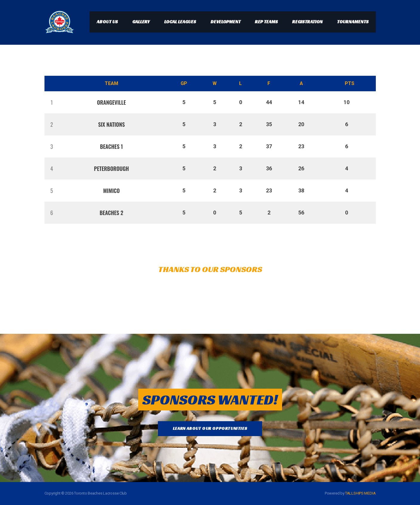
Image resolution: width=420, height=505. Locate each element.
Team (111, 83)
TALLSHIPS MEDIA (360, 493)
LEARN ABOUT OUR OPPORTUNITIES (210, 428)
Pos (50, 84)
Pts (350, 83)
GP (184, 83)
